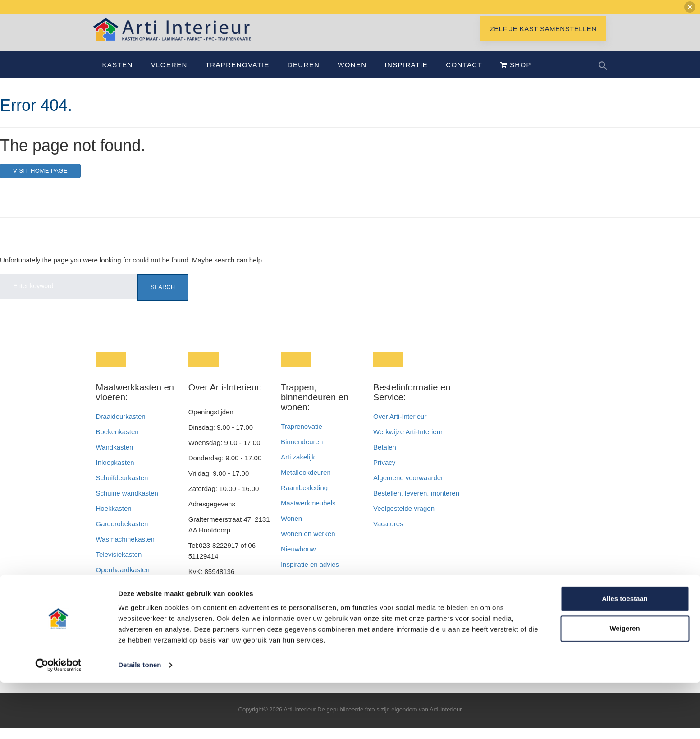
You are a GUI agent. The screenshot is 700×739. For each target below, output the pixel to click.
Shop (516, 76)
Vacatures (388, 535)
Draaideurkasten (121, 427)
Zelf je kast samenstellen (543, 39)
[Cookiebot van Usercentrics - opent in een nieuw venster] (58, 721)
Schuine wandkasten (127, 504)
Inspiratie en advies (310, 575)
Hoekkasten (114, 519)
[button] (690, 7)
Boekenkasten (117, 443)
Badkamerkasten (121, 596)
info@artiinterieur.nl (240, 598)
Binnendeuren (302, 452)
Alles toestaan (625, 655)
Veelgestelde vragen (404, 519)
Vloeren (169, 76)
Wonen (352, 76)
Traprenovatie (238, 76)
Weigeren (625, 684)
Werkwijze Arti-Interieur (408, 443)
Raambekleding (304, 498)
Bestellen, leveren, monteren (416, 504)
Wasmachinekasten (125, 550)
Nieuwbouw (298, 560)
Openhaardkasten (123, 581)
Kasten (118, 76)
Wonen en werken (308, 544)
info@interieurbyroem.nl (224, 628)
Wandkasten (115, 458)
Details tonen (140, 721)
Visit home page (40, 181)
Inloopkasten (115, 473)
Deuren (304, 76)
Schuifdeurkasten (122, 489)
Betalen (386, 458)
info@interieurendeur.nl (223, 613)
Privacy (384, 473)
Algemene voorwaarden (409, 489)
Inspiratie (406, 76)
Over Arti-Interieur (400, 427)
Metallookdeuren (306, 483)
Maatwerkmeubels (308, 514)
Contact (464, 76)
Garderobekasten (122, 535)
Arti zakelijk (298, 468)
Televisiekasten (119, 565)
